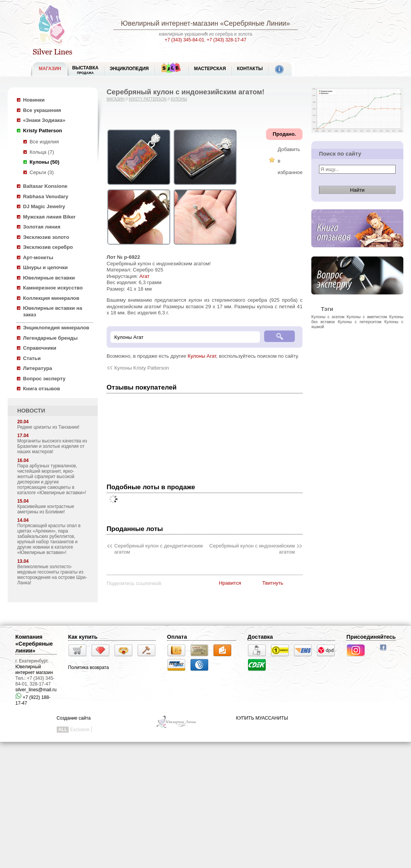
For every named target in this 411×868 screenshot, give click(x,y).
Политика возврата (89, 667)
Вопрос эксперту (44, 379)
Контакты (250, 69)
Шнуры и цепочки (45, 267)
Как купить (83, 637)
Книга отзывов (42, 389)
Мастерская (210, 69)
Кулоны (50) (44, 162)
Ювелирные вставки (49, 278)
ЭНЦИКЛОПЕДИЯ (129, 69)
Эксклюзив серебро (48, 247)
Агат (144, 276)
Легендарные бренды (50, 338)
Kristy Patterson (43, 131)
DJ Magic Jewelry (44, 206)
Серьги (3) (42, 172)
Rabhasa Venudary (46, 196)
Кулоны (179, 99)
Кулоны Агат (202, 356)
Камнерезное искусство (53, 288)
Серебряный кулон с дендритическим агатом (159, 549)
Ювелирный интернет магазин (34, 670)
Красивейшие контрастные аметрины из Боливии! (46, 509)
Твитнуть (273, 583)
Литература (38, 368)
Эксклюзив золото (46, 237)
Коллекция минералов (51, 298)
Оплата (177, 637)
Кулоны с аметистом (367, 317)
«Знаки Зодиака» (44, 120)
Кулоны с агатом (328, 317)
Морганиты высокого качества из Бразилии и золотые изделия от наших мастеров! (52, 446)
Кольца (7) (42, 152)
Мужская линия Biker (49, 217)
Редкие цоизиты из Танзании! (48, 427)
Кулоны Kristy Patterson (142, 368)
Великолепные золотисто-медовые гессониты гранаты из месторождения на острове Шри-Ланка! (52, 575)
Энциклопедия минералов (56, 328)
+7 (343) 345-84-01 (185, 40)
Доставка (260, 637)
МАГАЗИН (50, 69)
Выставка (85, 70)
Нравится (230, 583)
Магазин (116, 99)
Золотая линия (42, 227)
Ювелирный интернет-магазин (169, 23)
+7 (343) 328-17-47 (226, 40)
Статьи (32, 358)
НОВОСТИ (31, 411)
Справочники (40, 348)
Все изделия (44, 142)
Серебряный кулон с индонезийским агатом (252, 549)
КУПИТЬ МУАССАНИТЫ (262, 718)
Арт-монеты (38, 257)
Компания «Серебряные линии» (34, 644)
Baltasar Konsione (45, 186)
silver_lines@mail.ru (36, 690)
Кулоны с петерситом (360, 322)
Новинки (34, 100)
